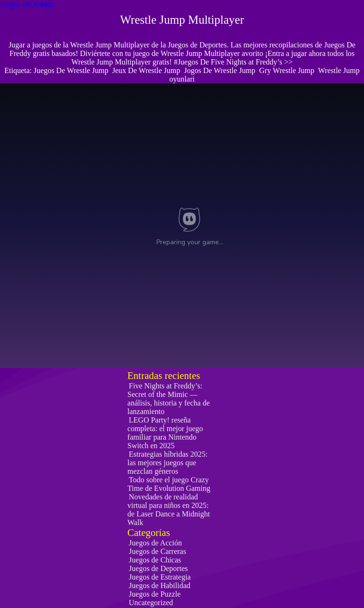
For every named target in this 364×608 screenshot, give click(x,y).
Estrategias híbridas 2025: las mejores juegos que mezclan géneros (168, 463)
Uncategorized (151, 603)
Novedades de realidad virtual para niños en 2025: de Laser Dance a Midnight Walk (169, 510)
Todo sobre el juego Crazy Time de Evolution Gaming (169, 484)
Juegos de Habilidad (160, 585)
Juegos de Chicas (155, 560)
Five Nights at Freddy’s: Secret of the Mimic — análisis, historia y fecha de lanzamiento (169, 399)
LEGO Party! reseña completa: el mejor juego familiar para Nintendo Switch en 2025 (165, 433)
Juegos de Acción (155, 543)
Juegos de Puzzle (155, 594)
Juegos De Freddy (27, 4)
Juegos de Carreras (158, 551)
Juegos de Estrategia (160, 577)
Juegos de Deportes (158, 568)
